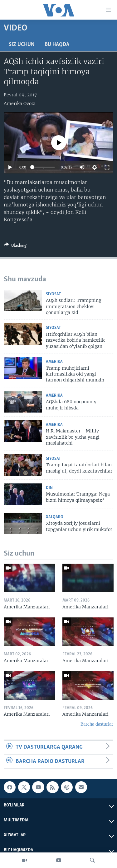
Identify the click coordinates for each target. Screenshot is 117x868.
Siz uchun (22, 45)
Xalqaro (55, 517)
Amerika (54, 362)
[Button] (15, 247)
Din (49, 488)
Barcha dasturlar (97, 724)
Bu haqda (57, 45)
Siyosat (53, 294)
